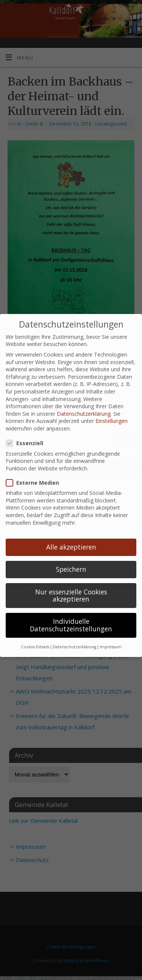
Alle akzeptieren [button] (71, 536)
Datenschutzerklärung (84, 402)
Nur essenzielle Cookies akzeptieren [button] (71, 584)
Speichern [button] (71, 558)
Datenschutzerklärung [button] (74, 636)
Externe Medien (36, 471)
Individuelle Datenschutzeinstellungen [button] (71, 614)
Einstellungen (112, 410)
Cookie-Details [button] (35, 636)
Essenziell (28, 432)
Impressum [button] (111, 636)
